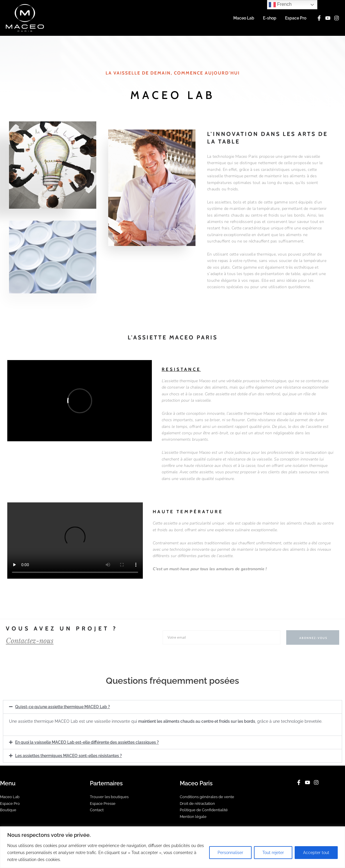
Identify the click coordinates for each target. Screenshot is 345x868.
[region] (172, 847)
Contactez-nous (32, 641)
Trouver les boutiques (110, 796)
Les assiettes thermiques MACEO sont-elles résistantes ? (69, 755)
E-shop (271, 18)
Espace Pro (296, 18)
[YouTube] (328, 18)
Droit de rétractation (199, 803)
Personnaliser (230, 853)
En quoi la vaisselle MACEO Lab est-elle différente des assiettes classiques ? (87, 742)
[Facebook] (319, 18)
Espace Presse (104, 803)
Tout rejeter (273, 853)
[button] (172, 707)
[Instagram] (337, 18)
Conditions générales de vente (209, 796)
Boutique (8, 809)
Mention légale (194, 816)
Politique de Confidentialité (205, 809)
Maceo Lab (245, 18)
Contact (97, 809)
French (280, 5)
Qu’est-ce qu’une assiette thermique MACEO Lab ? (63, 707)
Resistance (182, 369)
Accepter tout (316, 853)
